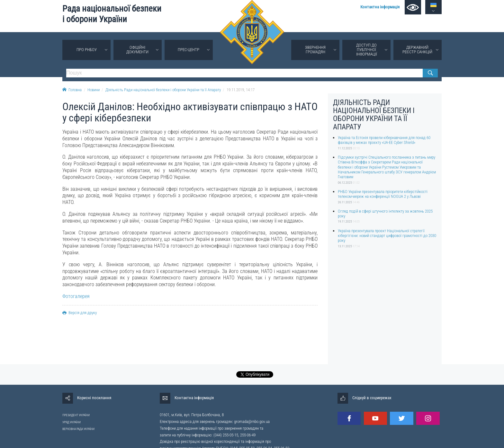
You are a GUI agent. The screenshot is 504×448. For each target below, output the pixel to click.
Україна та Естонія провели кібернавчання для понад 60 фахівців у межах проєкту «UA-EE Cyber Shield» (384, 140)
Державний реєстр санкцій (417, 50)
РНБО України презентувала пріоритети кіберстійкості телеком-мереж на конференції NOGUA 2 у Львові (383, 194)
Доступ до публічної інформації (367, 50)
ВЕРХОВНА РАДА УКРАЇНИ (78, 429)
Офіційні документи (137, 50)
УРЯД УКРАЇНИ (72, 422)
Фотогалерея (76, 296)
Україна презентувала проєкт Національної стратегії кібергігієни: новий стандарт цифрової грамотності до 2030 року (387, 236)
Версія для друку (80, 313)
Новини (94, 90)
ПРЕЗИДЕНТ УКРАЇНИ (76, 415)
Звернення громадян (315, 50)
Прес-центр (189, 50)
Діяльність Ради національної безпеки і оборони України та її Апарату (163, 90)
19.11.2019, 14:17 (241, 90)
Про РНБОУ (87, 50)
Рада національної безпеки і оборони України (112, 14)
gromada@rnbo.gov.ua (252, 422)
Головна (72, 90)
